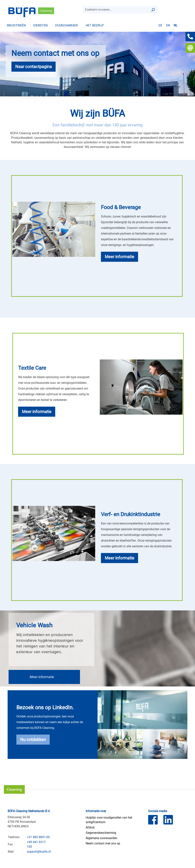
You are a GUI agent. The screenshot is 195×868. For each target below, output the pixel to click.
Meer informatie (42, 677)
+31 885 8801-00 (38, 837)
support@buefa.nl (39, 852)
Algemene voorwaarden (101, 838)
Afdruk (90, 827)
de (160, 25)
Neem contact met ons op (103, 843)
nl (176, 25)
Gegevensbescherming (101, 833)
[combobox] (116, 10)
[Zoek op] (153, 10)
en (168, 25)
